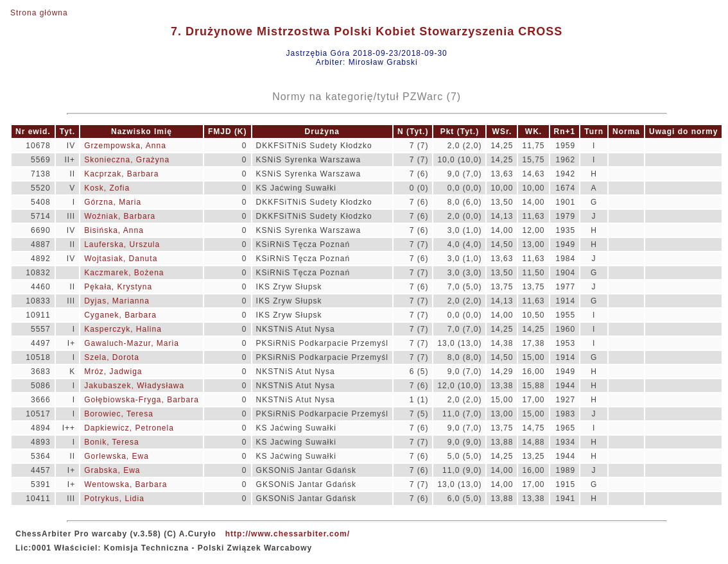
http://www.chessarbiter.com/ (288, 534)
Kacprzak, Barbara (121, 174)
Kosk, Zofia (107, 188)
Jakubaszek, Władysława (134, 386)
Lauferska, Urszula (122, 244)
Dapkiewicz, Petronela (129, 428)
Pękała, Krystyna (118, 287)
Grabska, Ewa (112, 470)
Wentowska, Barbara (126, 484)
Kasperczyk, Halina (123, 329)
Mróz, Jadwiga (113, 372)
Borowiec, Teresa (119, 414)
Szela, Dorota (112, 357)
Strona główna (39, 13)
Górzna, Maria (113, 202)
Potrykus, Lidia (114, 499)
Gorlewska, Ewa (117, 456)
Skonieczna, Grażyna (127, 160)
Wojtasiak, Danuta (121, 259)
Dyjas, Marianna (117, 301)
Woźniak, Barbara (120, 216)
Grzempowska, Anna (125, 146)
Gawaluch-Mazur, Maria (132, 343)
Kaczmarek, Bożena (124, 273)
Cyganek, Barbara (120, 315)
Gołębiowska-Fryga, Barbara (142, 400)
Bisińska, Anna (114, 230)
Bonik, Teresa (112, 442)
